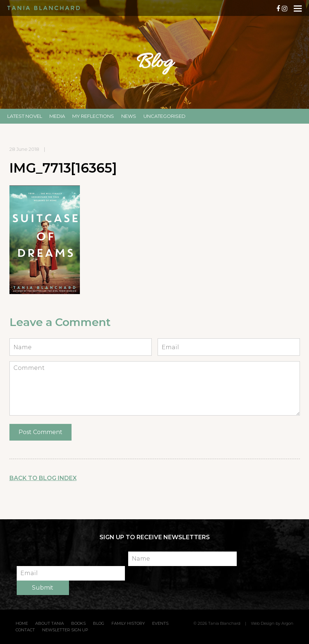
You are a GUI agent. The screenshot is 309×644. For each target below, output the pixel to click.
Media (57, 116)
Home (22, 623)
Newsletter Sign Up (65, 630)
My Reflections (93, 116)
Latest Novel (25, 116)
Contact (25, 630)
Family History (128, 623)
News (129, 116)
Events (160, 623)
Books (78, 623)
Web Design (263, 623)
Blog (99, 623)
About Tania (50, 623)
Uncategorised (164, 116)
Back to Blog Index (43, 478)
